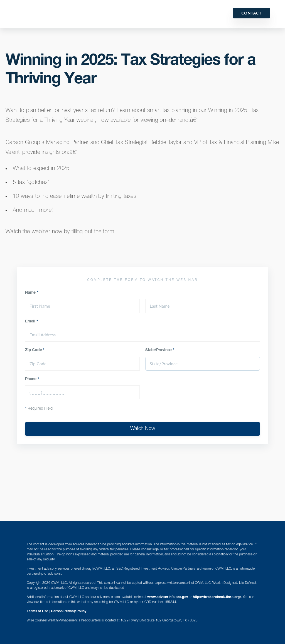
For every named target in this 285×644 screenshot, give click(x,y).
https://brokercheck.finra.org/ (217, 597)
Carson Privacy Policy (69, 611)
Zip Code (35, 350)
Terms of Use (37, 611)
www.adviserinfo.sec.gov (168, 597)
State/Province (160, 350)
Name (32, 293)
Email (32, 322)
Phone (32, 379)
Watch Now (143, 429)
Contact (251, 13)
